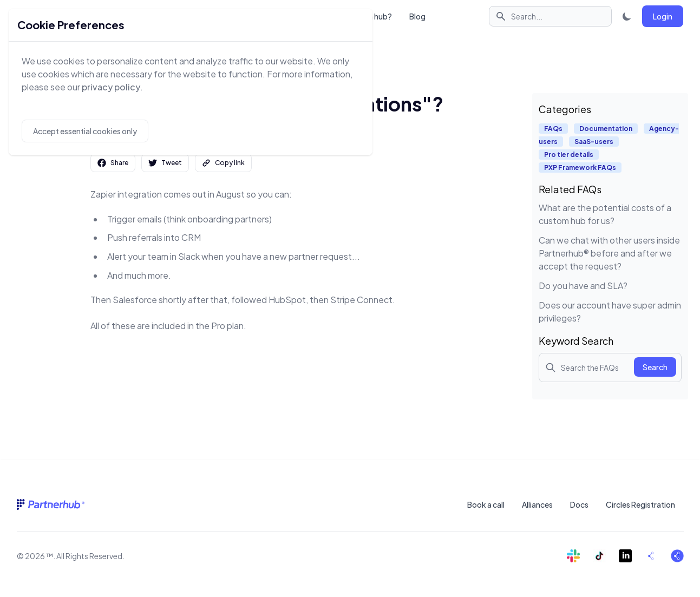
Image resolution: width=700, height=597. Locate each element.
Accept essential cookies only (85, 131)
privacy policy (111, 87)
